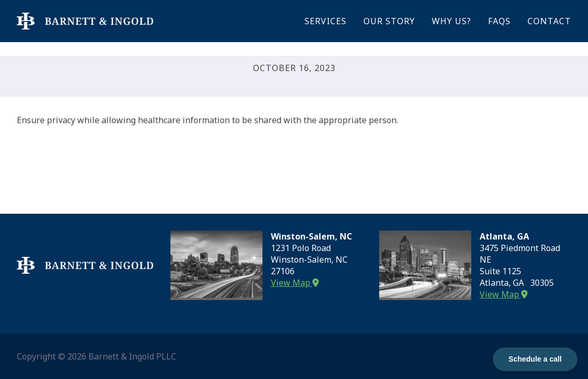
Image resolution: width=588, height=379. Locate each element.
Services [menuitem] (326, 21)
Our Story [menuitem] (389, 21)
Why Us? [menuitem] (452, 21)
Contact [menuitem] (549, 21)
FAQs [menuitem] (499, 21)
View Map (295, 283)
